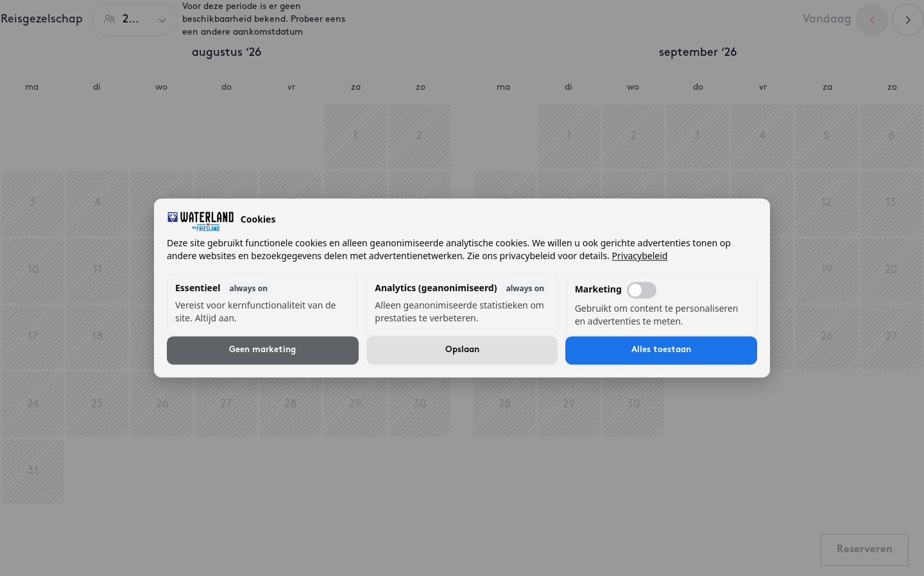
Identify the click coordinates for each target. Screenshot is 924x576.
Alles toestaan (661, 351)
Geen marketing (262, 351)
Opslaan (462, 351)
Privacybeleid (640, 256)
